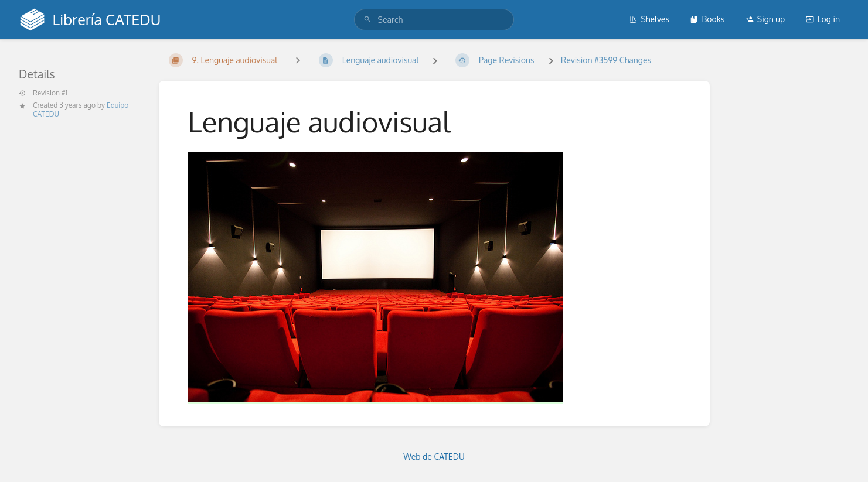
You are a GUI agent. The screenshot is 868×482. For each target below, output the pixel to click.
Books (707, 19)
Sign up (765, 19)
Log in (823, 19)
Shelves (649, 19)
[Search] (367, 20)
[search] (434, 20)
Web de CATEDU (434, 457)
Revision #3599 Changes (606, 60)
